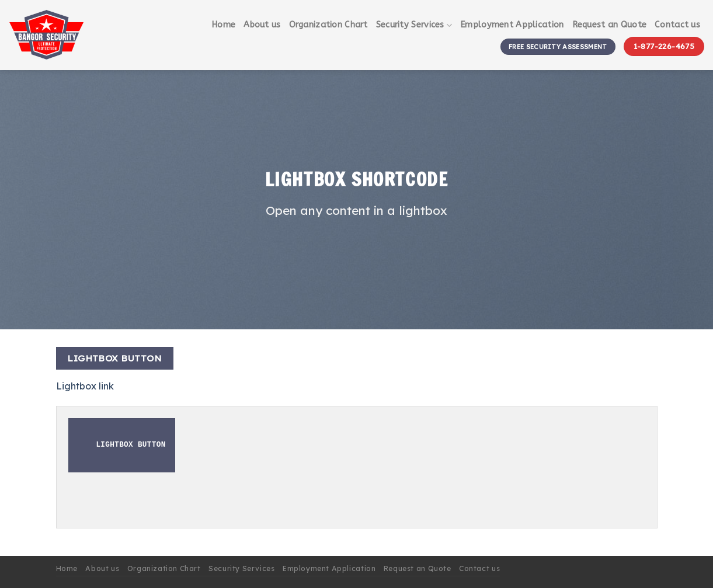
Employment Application (512, 25)
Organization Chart (328, 25)
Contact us (677, 25)
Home (223, 25)
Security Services (414, 25)
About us (262, 25)
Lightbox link (85, 386)
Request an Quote (610, 25)
